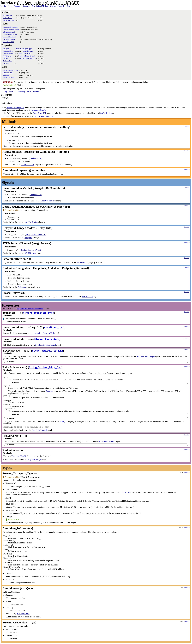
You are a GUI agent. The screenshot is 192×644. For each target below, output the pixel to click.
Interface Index (6, 6)
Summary (26, 6)
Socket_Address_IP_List (27, 56)
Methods (46, 6)
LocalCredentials (8, 54)
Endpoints (6, 63)
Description (36, 6)
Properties (61, 6)
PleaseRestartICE (8, 42)
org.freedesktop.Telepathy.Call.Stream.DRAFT (23, 91)
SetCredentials (7, 15)
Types (69, 6)
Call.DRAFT (125, 493)
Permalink (187, 126)
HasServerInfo (7, 61)
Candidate (6, 75)
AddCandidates (7, 18)
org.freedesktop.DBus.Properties (30, 309)
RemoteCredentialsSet (15, 108)
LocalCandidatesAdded (10, 27)
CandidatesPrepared (9, 20)
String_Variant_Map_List (28, 58)
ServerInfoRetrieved (9, 37)
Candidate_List (28, 51)
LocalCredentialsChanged (11, 30)
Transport (6, 49)
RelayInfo (6, 58)
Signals (53, 6)
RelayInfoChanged (9, 32)
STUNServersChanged (10, 34)
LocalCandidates (8, 51)
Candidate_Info (8, 73)
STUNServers (7, 56)
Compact (17, 6)
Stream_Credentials (24, 54)
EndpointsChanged (9, 39)
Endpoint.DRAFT (39, 110)
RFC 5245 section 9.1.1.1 (45, 116)
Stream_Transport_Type (24, 49)
